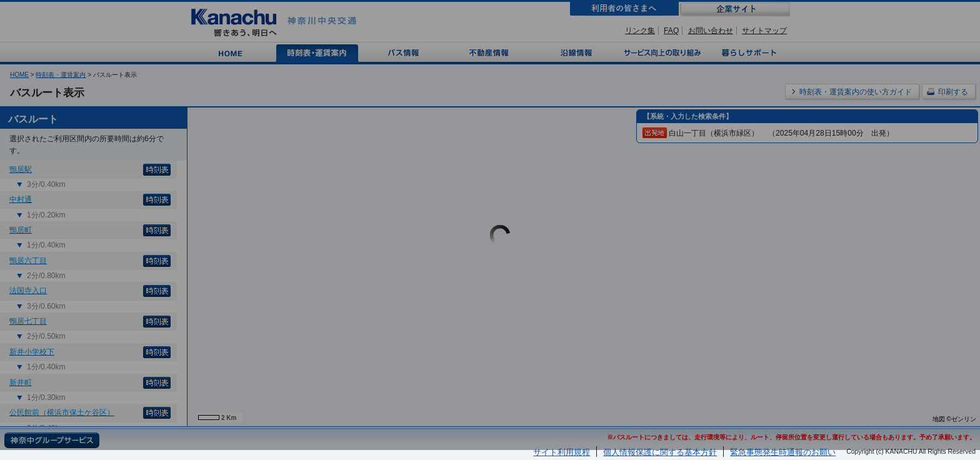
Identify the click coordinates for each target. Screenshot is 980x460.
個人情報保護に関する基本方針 (660, 452)
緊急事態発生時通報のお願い (783, 452)
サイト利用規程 (562, 452)
